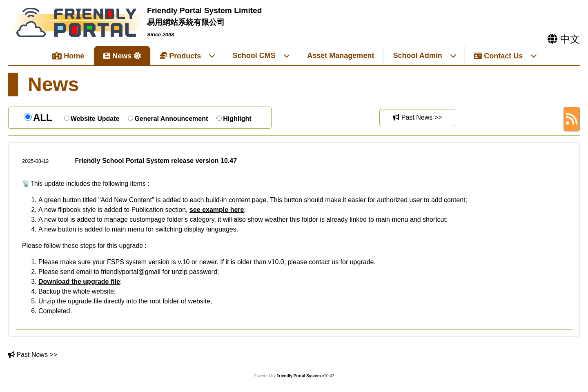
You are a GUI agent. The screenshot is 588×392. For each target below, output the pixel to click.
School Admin (425, 56)
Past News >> (417, 117)
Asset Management (341, 56)
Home (68, 56)
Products (188, 56)
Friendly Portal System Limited (205, 10)
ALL (43, 117)
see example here (217, 210)
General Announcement (171, 119)
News (117, 56)
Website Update (95, 119)
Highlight (237, 119)
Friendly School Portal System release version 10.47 (156, 161)
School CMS (262, 56)
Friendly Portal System (299, 376)
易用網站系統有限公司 (186, 22)
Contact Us (506, 56)
